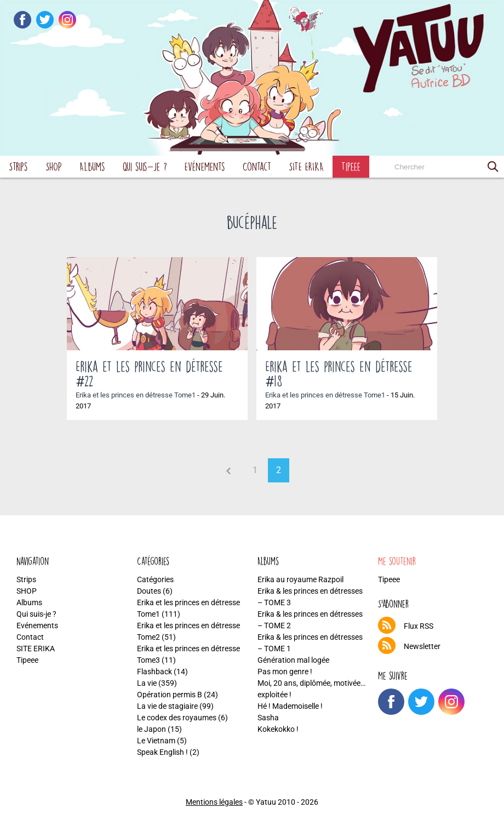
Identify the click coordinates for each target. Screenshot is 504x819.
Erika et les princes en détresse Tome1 (136, 395)
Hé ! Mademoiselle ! (290, 706)
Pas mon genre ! (285, 672)
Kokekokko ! (278, 729)
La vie (147, 683)
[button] (493, 167)
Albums (92, 166)
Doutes (149, 591)
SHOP (54, 166)
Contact (257, 166)
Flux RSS (419, 626)
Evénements (205, 166)
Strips (18, 166)
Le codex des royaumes (177, 718)
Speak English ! (162, 752)
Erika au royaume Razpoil (300, 579)
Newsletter (422, 646)
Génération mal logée (293, 660)
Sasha (268, 718)
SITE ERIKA (306, 166)
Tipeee (351, 166)
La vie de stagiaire (167, 706)
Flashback (154, 672)
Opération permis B (170, 695)
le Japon (151, 729)
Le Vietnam (156, 741)
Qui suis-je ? (145, 166)
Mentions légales (214, 802)
